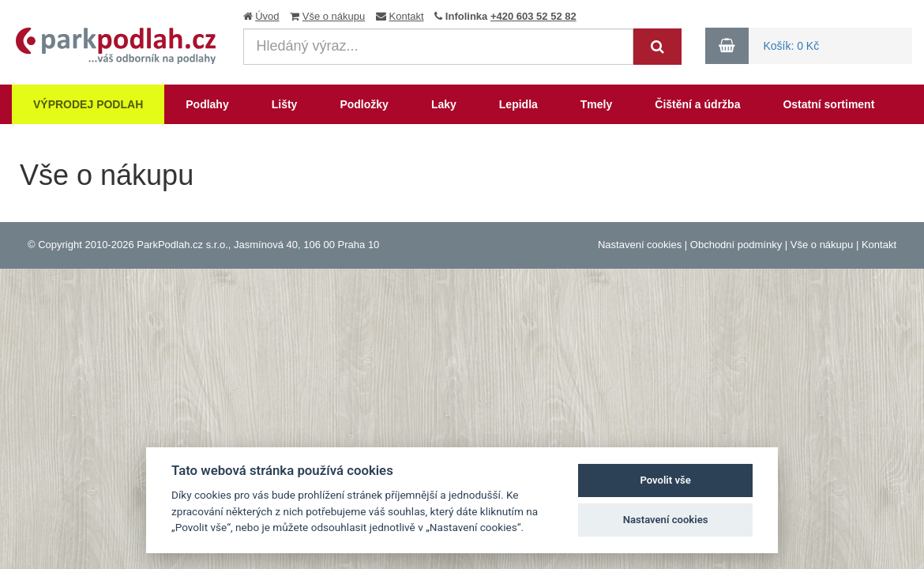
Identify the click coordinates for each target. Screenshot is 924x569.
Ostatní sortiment (828, 104)
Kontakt (407, 16)
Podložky (364, 104)
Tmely (596, 104)
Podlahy (207, 104)
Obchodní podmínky (736, 245)
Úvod (267, 16)
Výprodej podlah (88, 104)
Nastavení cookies (640, 245)
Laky (444, 104)
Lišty (285, 104)
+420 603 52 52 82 (533, 16)
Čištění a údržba (697, 104)
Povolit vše (665, 480)
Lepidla (518, 104)
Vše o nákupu (334, 16)
